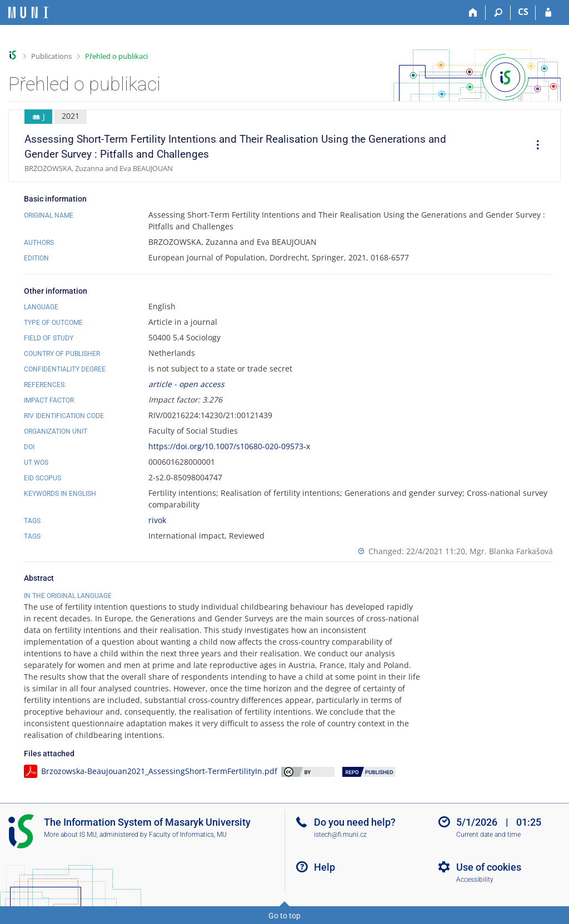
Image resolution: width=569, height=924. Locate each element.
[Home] (473, 13)
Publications (51, 56)
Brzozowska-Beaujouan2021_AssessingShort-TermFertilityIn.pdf (159, 771)
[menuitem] (534, 146)
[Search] (498, 13)
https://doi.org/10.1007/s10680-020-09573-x (229, 446)
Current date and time (488, 835)
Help (325, 867)
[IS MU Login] (548, 13)
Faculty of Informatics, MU (188, 835)
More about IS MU (70, 835)
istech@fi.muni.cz (340, 835)
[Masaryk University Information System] (28, 12)
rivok (157, 520)
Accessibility (475, 880)
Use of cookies (489, 867)
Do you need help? (355, 822)
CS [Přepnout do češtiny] (523, 12)
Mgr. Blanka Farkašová (511, 551)
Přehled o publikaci (116, 56)
